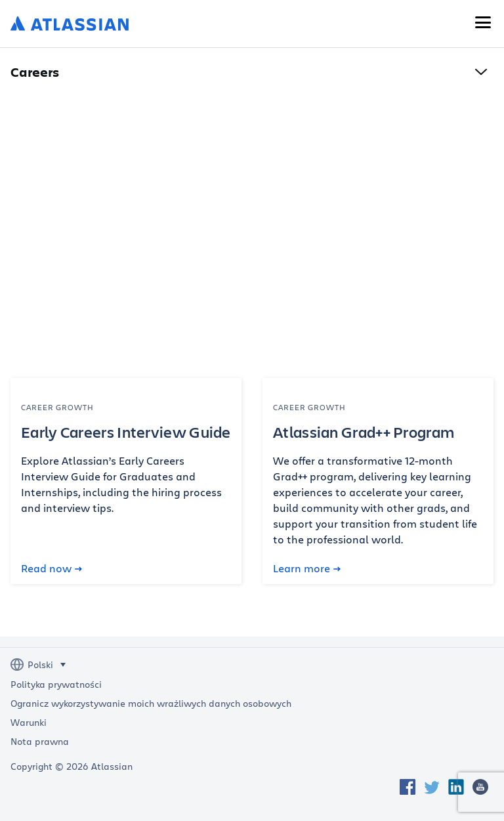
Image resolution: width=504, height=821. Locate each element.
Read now (52, 568)
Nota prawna (40, 742)
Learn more (307, 568)
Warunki (29, 723)
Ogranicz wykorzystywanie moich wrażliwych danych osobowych (151, 704)
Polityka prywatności (56, 684)
